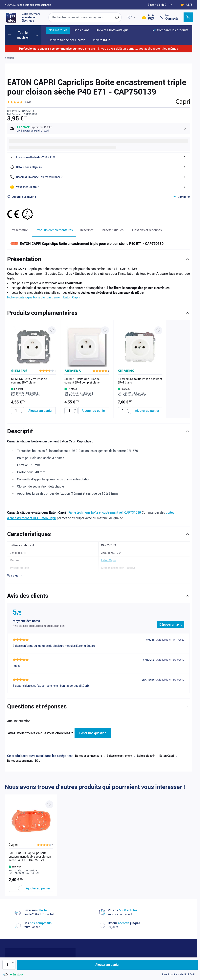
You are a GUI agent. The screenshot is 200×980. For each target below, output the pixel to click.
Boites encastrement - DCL (24, 761)
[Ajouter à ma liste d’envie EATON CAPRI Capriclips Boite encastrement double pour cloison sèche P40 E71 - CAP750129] (49, 804)
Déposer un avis (171, 624)
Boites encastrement (119, 756)
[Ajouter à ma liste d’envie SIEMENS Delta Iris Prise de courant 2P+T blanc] (158, 330)
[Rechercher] (117, 17)
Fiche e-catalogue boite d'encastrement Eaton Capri (43, 297)
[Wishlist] (132, 17)
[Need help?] (160, 5)
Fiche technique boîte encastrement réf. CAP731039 (105, 513)
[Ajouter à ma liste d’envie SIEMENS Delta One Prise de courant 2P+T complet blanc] (105, 330)
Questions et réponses (146, 230)
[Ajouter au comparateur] (181, 197)
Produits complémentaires (54, 230)
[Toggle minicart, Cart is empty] (188, 17)
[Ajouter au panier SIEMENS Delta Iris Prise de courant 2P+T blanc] (147, 411)
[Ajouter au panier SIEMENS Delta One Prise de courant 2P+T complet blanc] (94, 411)
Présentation (20, 230)
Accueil (9, 58)
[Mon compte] (169, 17)
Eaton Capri (167, 756)
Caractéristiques (112, 230)
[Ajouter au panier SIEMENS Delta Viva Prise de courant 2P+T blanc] (40, 411)
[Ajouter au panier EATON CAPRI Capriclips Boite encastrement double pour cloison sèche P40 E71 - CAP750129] (38, 888)
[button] (19, 102)
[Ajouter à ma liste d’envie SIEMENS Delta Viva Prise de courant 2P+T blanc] (52, 330)
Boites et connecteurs (89, 756)
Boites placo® (146, 756)
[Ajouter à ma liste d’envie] (22, 197)
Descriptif (87, 230)
